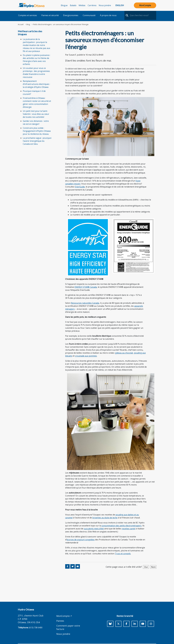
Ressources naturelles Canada (85, 303)
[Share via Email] (78, 566)
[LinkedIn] (135, 624)
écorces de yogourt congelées (81, 540)
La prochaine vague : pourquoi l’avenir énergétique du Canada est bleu (37, 141)
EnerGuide (80, 187)
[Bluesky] (110, 624)
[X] (118, 624)
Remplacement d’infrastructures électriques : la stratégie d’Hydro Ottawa (36, 84)
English (120, 5)
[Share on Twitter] (73, 566)
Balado (73, 5)
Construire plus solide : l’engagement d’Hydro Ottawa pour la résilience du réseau (37, 131)
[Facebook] (126, 624)
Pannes (60, 621)
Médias (82, 5)
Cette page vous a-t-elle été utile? (124, 567)
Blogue (64, 5)
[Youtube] (143, 624)
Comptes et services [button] (28, 15)
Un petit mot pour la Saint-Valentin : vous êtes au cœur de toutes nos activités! (36, 114)
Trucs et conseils (123, 554)
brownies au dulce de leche (105, 518)
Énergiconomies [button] (71, 15)
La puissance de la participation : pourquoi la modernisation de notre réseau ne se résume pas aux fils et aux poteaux (36, 45)
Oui (146, 567)
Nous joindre (105, 5)
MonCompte (145, 5)
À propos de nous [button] (108, 15)
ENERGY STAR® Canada (86, 287)
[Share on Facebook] (67, 566)
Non (153, 567)
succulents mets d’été (94, 529)
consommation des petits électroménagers (121, 526)
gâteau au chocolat (124, 353)
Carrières (92, 5)
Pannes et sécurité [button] (50, 15)
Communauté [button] (89, 15)
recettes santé (128, 529)
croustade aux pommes (86, 356)
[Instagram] (151, 624)
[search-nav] (127, 15)
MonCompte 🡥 (64, 616)
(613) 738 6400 (36, 628)
